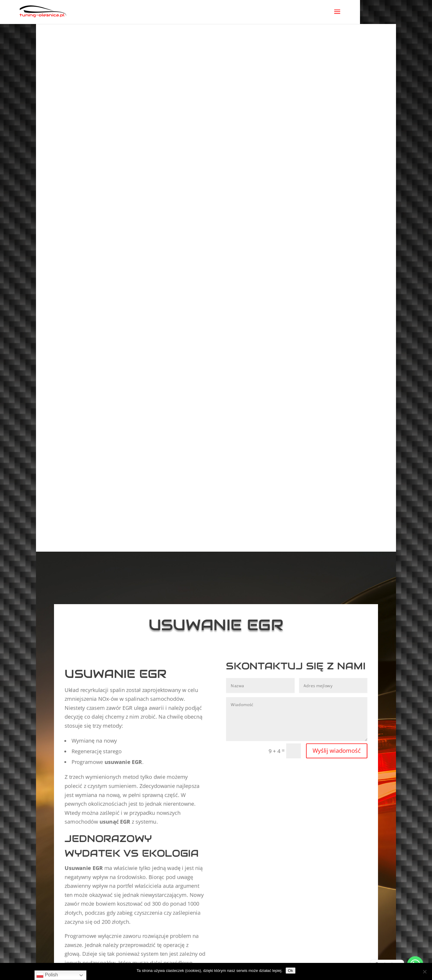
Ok (291, 971)
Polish (47, 975)
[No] (424, 972)
